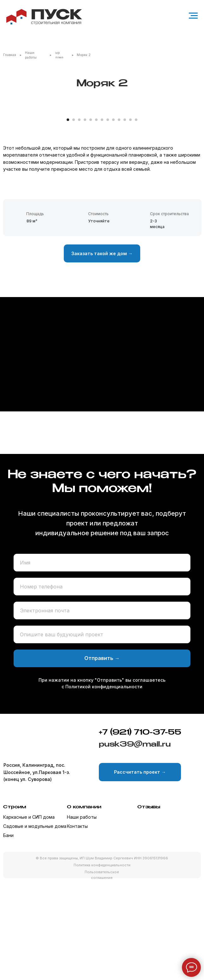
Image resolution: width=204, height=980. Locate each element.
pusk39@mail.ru (135, 842)
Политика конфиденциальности (102, 963)
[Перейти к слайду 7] (102, 218)
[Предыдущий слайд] (13, 159)
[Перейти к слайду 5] (91, 218)
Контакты (77, 924)
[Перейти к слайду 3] (79, 218)
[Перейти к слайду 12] (130, 218)
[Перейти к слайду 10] (119, 218)
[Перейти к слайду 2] (74, 218)
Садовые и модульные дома (35, 924)
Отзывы (149, 905)
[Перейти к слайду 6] (96, 218)
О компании (84, 905)
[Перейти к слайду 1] (68, 218)
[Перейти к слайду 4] (85, 218)
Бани (8, 934)
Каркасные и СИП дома (29, 915)
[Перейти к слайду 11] (125, 218)
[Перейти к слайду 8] (108, 218)
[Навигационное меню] (193, 16)
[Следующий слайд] (191, 159)
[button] (102, 352)
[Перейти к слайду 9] (113, 218)
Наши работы (82, 915)
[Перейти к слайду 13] (136, 218)
